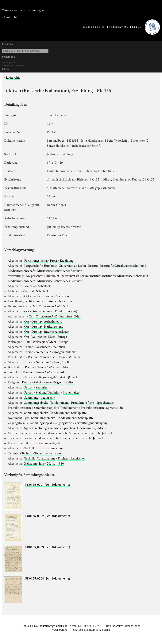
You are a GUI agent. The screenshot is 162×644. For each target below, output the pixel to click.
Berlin (66, 306)
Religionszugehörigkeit (51, 377)
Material (30, 286)
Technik (23, 443)
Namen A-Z (44, 351)
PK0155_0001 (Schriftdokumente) (48, 485)
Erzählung (67, 260)
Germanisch (85, 428)
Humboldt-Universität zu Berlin (65, 265)
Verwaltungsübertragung (91, 422)
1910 (61, 463)
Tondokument (59, 402)
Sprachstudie (105, 402)
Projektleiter (71, 392)
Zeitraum (30, 463)
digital (56, 443)
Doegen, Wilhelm (65, 351)
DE (8, 69)
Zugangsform (63, 422)
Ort (27, 296)
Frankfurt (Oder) (66, 311)
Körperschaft (33, 265)
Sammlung (31, 397)
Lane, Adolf (61, 362)
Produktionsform (83, 402)
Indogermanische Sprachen (57, 428)
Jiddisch (101, 428)
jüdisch (73, 377)
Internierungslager (56, 331)
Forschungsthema (36, 260)
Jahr (42, 463)
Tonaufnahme (40, 443)
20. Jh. (51, 463)
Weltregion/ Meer (43, 336)
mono (61, 448)
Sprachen (30, 428)
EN (3, 69)
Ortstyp (37, 321)
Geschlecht (43, 346)
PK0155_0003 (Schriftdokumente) (48, 547)
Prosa (54, 260)
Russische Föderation (55, 296)
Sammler (42, 387)
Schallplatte (79, 412)
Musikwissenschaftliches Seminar (59, 270)
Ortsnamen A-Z (49, 306)
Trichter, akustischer (71, 458)
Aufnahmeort (53, 321)
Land (35, 296)
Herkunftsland (54, 326)
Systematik (8, 57)
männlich (59, 346)
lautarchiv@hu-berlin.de (54, 626)
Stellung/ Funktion (48, 392)
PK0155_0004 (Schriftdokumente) (48, 578)
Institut (93, 265)
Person (29, 346)
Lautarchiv (11, 17)
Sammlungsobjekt (36, 402)
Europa (62, 336)
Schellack (44, 286)
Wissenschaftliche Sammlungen (23, 10)
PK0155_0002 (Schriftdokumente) (48, 516)
